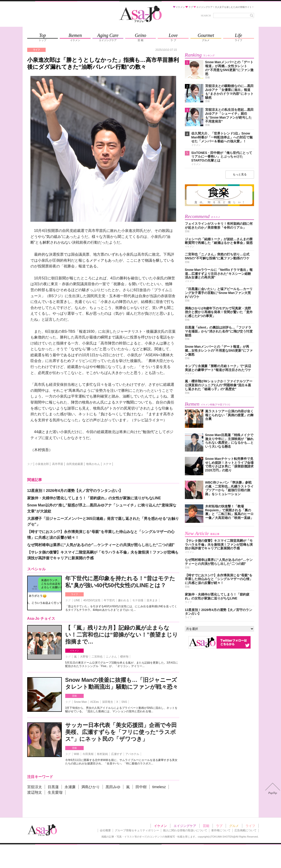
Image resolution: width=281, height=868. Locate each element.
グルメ (234, 826)
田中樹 (141, 787)
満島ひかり (91, 787)
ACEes (94, 702)
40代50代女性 (92, 600)
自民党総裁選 (75, 464)
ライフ (74, 594)
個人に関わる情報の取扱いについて (185, 830)
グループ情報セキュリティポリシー (137, 830)
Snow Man (81, 702)
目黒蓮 (53, 787)
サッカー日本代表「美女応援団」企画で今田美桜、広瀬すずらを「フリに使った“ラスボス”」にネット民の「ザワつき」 (121, 732)
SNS (124, 702)
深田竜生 (108, 702)
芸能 (74, 696)
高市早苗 (58, 464)
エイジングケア (185, 826)
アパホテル (132, 754)
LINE (77, 600)
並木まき (152, 600)
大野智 (84, 657)
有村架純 (102, 754)
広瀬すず (117, 754)
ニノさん (111, 657)
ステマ (107, 464)
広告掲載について (246, 830)
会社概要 (105, 830)
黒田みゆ (113, 787)
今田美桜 (88, 754)
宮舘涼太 (35, 787)
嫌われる (124, 600)
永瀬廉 (70, 787)
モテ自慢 (138, 600)
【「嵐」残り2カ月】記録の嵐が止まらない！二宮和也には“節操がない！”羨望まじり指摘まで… (122, 635)
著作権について (221, 830)
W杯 (77, 754)
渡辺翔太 (35, 792)
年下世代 (109, 600)
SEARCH (206, 15)
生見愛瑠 (55, 792)
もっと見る (240, 174)
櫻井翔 (124, 657)
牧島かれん (93, 464)
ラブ (219, 826)
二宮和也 (97, 657)
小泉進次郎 (42, 464)
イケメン (74, 651)
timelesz (159, 787)
